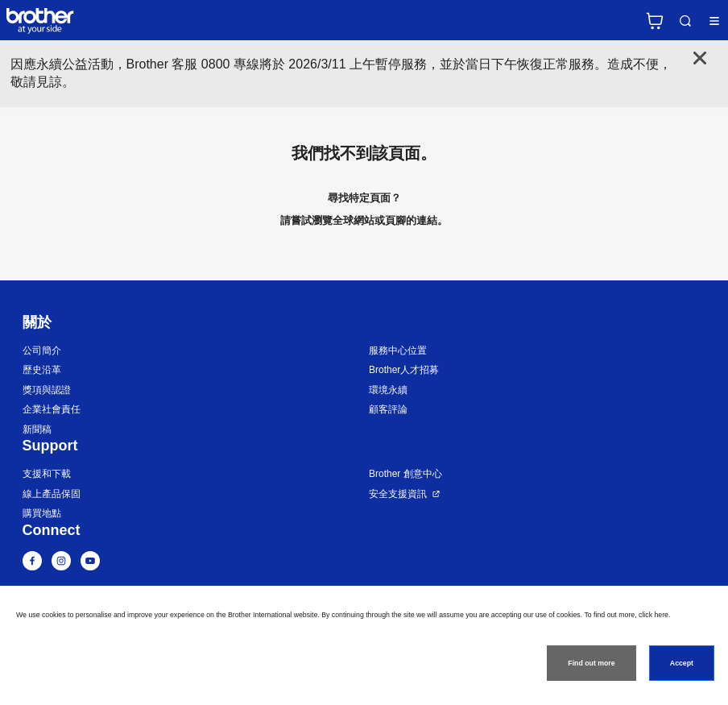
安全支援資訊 (398, 494)
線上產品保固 (52, 494)
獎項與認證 (47, 390)
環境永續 (388, 390)
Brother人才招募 (404, 370)
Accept (682, 663)
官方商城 (655, 21)
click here (654, 615)
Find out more (591, 663)
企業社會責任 (52, 409)
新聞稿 (37, 429)
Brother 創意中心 (405, 474)
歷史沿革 (42, 370)
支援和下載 (47, 474)
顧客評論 (388, 409)
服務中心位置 (398, 350)
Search (685, 21)
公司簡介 (42, 350)
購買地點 (42, 513)
